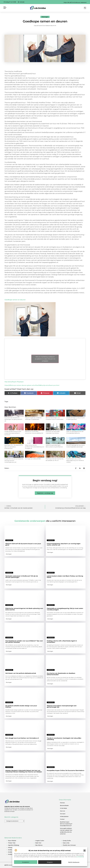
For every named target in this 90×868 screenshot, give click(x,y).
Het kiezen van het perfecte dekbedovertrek (21, 673)
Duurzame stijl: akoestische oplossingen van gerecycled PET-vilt (14, 419)
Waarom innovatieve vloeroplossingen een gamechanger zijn (62, 706)
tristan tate (12, 843)
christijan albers (68, 847)
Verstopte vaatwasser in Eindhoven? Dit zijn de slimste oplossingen (22, 577)
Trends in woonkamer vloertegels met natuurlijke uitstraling (64, 739)
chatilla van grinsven (69, 845)
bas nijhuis (39, 845)
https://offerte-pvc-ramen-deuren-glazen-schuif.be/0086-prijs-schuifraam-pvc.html (32, 385)
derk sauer (66, 852)
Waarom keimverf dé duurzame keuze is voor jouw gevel (23, 544)
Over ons (62, 811)
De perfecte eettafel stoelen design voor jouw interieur (21, 706)
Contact (62, 819)
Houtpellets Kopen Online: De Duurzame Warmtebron (66, 770)
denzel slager (67, 850)
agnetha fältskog (14, 845)
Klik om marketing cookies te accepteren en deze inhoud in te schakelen (45, 359)
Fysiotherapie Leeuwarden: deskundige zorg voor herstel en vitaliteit (75, 460)
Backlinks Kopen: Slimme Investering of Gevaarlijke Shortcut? (66, 824)
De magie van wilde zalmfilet (33, 459)
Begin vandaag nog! (45, 480)
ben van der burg (41, 847)
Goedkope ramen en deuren (15, 300)
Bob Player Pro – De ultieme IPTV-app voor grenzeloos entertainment (14, 447)
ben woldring (40, 850)
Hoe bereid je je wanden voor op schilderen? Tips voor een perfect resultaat (24, 642)
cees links (66, 843)
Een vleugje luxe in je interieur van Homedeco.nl (22, 738)
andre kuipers (12, 852)
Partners (62, 803)
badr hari (38, 843)
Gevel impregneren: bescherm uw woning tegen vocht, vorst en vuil (64, 544)
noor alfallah (12, 841)
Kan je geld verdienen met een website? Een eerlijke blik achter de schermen (66, 831)
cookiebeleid (80, 864)
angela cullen (40, 841)
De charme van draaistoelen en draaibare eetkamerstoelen (61, 674)
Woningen (45, 17)
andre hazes (12, 850)
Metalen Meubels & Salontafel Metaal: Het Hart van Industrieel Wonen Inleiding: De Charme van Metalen (24, 771)
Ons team (63, 814)
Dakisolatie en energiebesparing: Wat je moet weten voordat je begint (65, 609)
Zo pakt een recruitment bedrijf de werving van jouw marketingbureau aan (14, 460)
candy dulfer (67, 841)
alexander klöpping (14, 847)
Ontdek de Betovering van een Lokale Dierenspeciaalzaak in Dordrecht (13, 433)
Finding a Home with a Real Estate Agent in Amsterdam (62, 642)
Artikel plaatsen (64, 816)
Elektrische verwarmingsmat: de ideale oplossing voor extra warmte (24, 609)
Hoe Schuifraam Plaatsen (14, 382)
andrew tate (12, 854)
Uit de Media (63, 808)
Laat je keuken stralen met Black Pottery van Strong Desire (65, 577)
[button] (85, 858)
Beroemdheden (64, 805)
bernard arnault (40, 852)
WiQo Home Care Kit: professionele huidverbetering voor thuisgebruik (35, 447)
